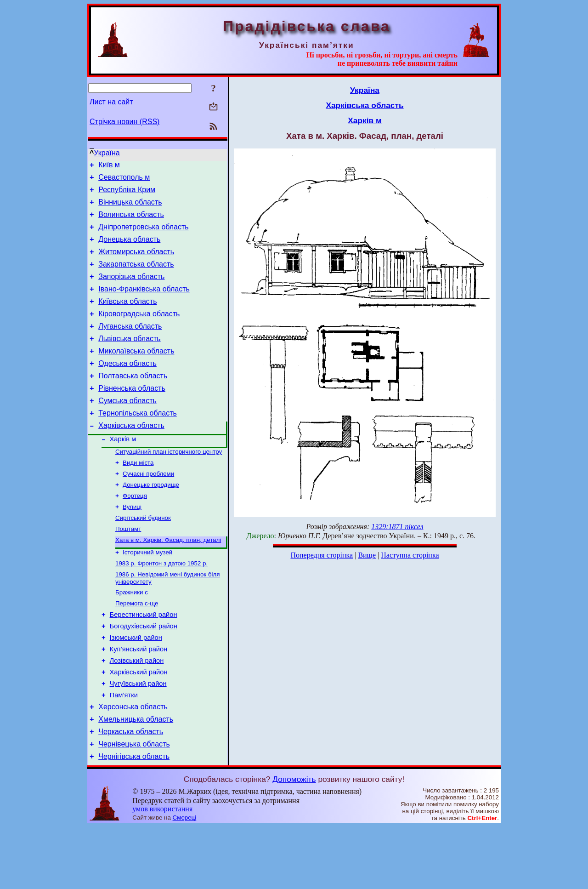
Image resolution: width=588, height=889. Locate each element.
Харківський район (139, 725)
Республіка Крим (127, 194)
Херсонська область (133, 764)
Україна (107, 153)
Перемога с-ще (137, 648)
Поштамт (128, 568)
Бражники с (132, 636)
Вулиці (132, 544)
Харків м (123, 471)
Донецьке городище (151, 520)
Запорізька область (131, 290)
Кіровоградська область (139, 332)
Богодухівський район (144, 673)
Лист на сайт (111, 102)
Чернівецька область (134, 805)
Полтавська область (133, 401)
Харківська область (131, 456)
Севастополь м (124, 180)
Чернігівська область (134, 819)
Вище (367, 555)
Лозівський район (137, 712)
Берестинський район (144, 661)
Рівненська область (132, 414)
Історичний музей (147, 593)
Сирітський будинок (143, 556)
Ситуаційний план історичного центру (169, 484)
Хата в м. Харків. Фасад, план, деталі (168, 580)
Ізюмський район (136, 686)
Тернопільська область (138, 442)
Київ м (109, 166)
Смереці (185, 880)
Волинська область (131, 221)
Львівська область (129, 359)
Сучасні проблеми (148, 508)
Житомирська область (136, 263)
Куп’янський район (139, 699)
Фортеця (135, 532)
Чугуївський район (138, 738)
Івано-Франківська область (144, 304)
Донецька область (129, 249)
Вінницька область (130, 208)
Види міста (138, 496)
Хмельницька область (136, 778)
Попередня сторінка (322, 555)
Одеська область (127, 387)
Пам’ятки (124, 751)
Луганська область (130, 345)
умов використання (162, 871)
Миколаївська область (136, 373)
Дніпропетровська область (143, 235)
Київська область (127, 318)
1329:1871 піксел (397, 527)
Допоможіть (294, 842)
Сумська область (127, 428)
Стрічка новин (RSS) (124, 122)
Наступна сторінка (410, 555)
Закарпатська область (136, 276)
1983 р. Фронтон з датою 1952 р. (161, 605)
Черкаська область (131, 791)
